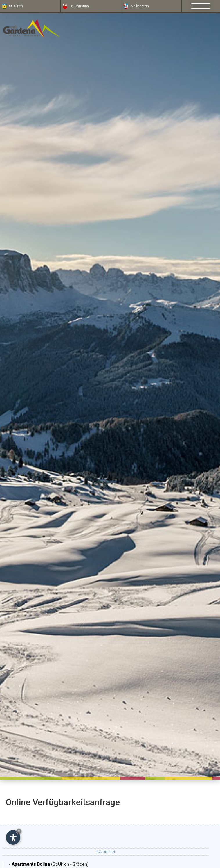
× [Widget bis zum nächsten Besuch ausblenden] (19, 831)
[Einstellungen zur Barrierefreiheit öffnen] (13, 837)
